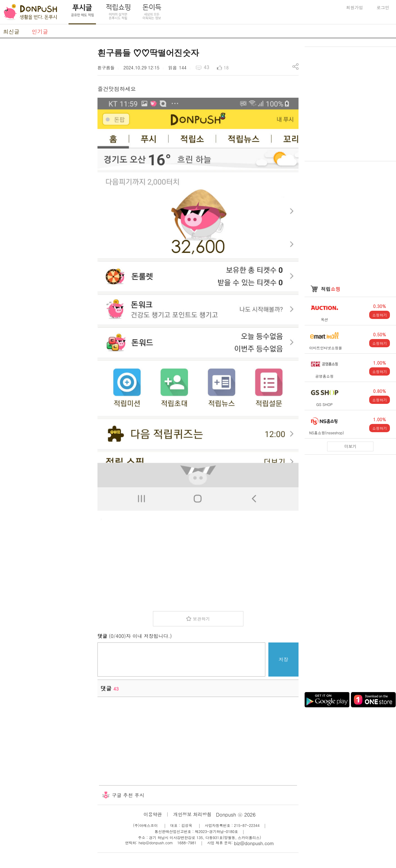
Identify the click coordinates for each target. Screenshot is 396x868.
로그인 (383, 7)
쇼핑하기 (380, 315)
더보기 (350, 446)
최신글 (11, 32)
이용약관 (153, 814)
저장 (284, 659)
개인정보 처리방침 (192, 814)
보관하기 (201, 619)
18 (226, 68)
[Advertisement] (198, 564)
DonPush (30, 12)
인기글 (40, 32)
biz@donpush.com (254, 843)
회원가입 (355, 7)
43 (206, 67)
